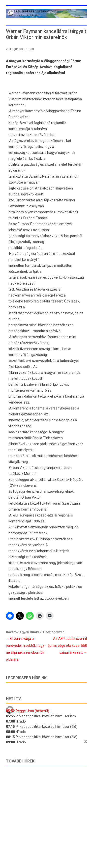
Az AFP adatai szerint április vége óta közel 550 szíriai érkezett (67, 646)
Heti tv (13, 699)
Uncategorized (54, 632)
